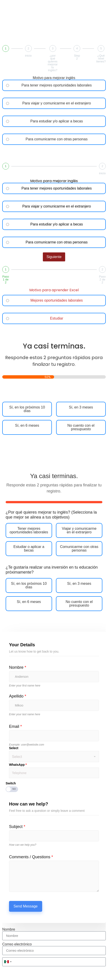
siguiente (54, 333)
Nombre (18, 667)
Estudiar (57, 318)
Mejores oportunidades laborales (57, 300)
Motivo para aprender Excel (54, 290)
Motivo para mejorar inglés (54, 78)
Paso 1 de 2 (6, 279)
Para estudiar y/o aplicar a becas (56, 121)
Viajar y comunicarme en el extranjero (79, 530)
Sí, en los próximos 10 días (27, 409)
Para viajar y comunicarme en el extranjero (57, 103)
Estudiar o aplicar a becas (29, 549)
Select (14, 748)
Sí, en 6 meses (27, 426)
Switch (11, 783)
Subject (17, 827)
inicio (28, 56)
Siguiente (54, 154)
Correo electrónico (17, 944)
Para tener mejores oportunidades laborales (56, 85)
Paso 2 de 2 (102, 279)
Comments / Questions (31, 857)
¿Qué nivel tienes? (101, 58)
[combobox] (8, 962)
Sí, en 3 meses (81, 407)
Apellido (18, 696)
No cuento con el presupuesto (81, 427)
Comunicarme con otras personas (79, 549)
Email (15, 726)
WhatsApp (18, 765)
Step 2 (77, 57)
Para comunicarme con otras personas (57, 139)
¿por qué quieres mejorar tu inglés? (53, 63)
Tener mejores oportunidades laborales (29, 530)
